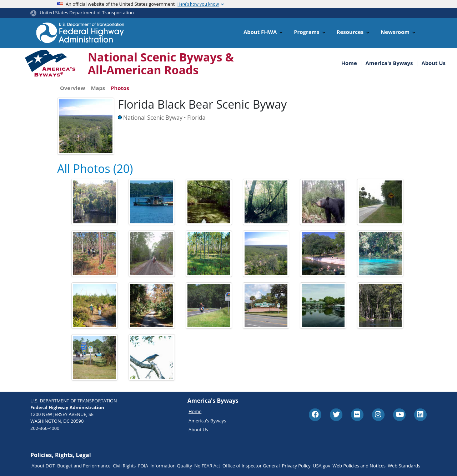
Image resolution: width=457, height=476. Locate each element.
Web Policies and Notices (359, 466)
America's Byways (389, 63)
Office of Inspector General (251, 466)
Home (349, 63)
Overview (72, 88)
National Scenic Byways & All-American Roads (161, 63)
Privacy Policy (296, 466)
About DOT (43, 466)
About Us (433, 63)
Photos (120, 88)
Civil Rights (124, 466)
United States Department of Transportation (87, 13)
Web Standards (404, 466)
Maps (98, 88)
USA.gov (322, 466)
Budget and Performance (84, 466)
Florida (196, 118)
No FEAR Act (207, 466)
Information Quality (171, 466)
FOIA (143, 466)
